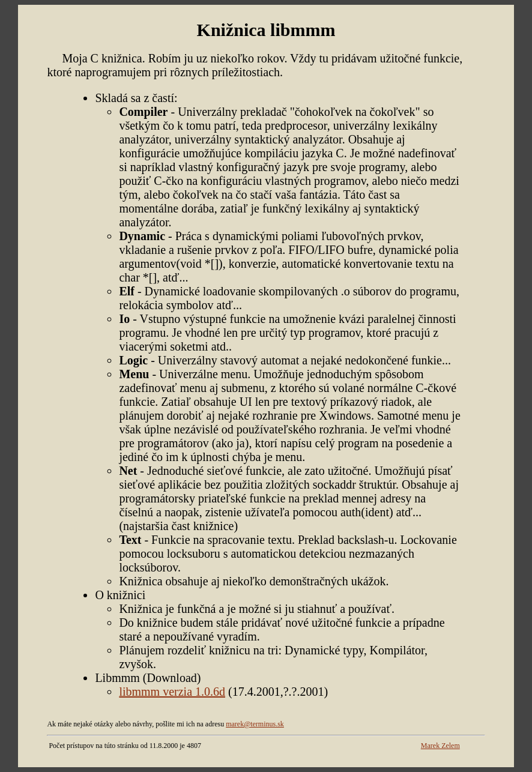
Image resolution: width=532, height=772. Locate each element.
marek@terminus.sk (255, 724)
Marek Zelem (440, 746)
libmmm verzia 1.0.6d (172, 692)
